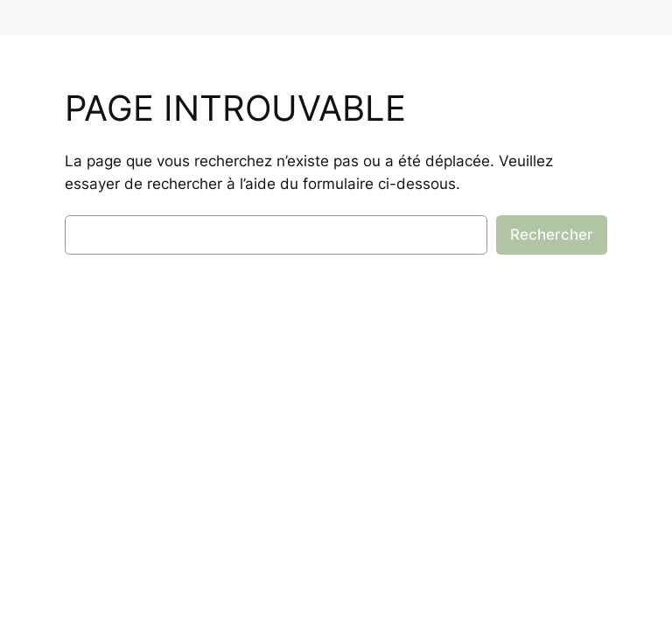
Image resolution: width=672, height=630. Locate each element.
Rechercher (552, 234)
